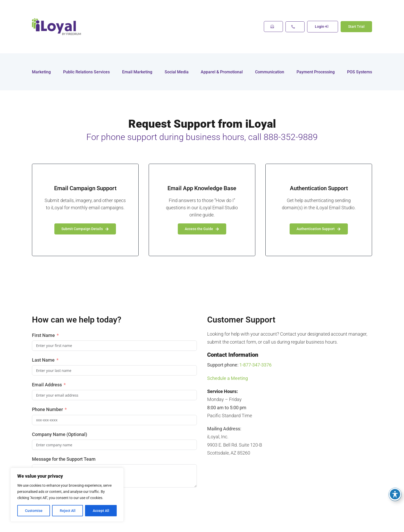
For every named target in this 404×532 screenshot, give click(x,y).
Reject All (68, 511)
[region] (67, 495)
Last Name (43, 360)
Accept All (101, 511)
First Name (44, 335)
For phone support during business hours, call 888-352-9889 (202, 137)
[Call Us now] (323, 27)
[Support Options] (295, 27)
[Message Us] (273, 27)
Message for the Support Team (64, 459)
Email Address (47, 385)
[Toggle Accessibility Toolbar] (395, 494)
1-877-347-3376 (255, 365)
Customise (34, 511)
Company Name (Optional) (60, 434)
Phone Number (47, 409)
